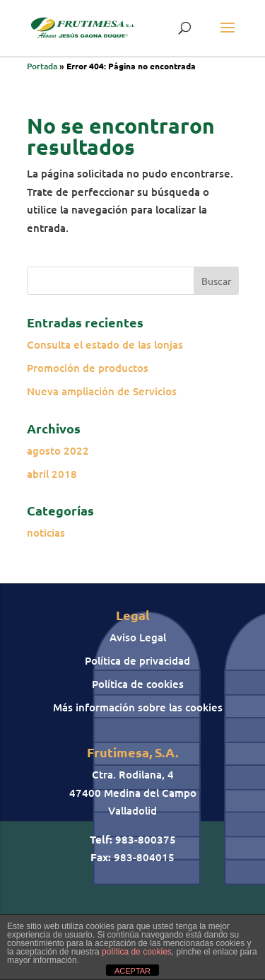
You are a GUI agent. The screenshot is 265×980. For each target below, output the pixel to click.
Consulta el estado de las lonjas (105, 344)
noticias (46, 532)
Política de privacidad (137, 660)
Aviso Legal (138, 637)
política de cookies (137, 952)
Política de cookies (138, 684)
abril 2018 (52, 474)
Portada (42, 66)
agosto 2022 (58, 450)
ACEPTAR (132, 971)
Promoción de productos (88, 368)
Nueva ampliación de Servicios (102, 391)
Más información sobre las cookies (138, 707)
